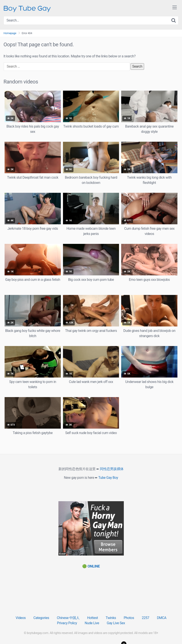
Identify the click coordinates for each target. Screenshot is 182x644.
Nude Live (92, 623)
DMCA (162, 618)
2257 (145, 618)
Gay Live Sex (116, 623)
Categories (41, 618)
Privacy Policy (67, 623)
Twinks (111, 618)
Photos (129, 618)
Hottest (93, 618)
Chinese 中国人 (68, 618)
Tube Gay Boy (108, 478)
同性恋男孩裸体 (112, 469)
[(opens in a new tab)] (91, 566)
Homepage (10, 33)
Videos (21, 618)
